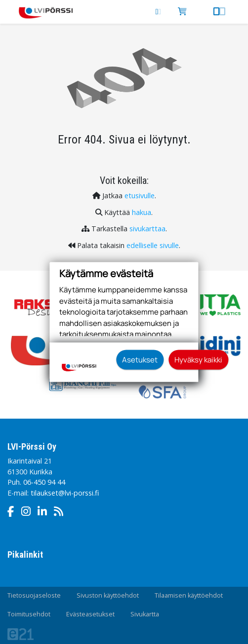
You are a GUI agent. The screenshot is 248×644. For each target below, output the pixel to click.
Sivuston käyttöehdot (108, 595)
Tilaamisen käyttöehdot (189, 595)
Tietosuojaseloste (34, 595)
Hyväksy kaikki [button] (198, 359)
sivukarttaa (147, 229)
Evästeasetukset (90, 614)
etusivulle (140, 196)
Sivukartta (145, 614)
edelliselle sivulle (153, 245)
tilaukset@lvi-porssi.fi (65, 493)
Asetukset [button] (140, 359)
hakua (142, 212)
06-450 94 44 (44, 482)
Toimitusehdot (29, 614)
